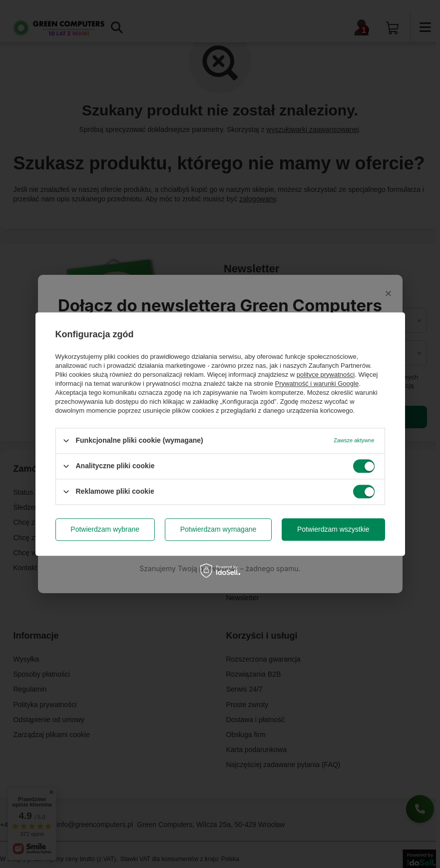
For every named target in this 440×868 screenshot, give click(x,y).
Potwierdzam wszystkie (333, 529)
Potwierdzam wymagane (219, 529)
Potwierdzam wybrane (105, 529)
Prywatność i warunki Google (317, 384)
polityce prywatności (326, 375)
